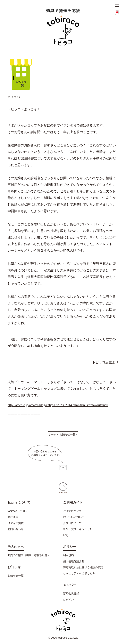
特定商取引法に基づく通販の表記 (83, 567)
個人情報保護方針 (74, 561)
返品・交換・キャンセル (78, 529)
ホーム (52, 434)
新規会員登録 (71, 593)
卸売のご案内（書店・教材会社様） (29, 555)
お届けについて (72, 523)
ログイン (68, 600)
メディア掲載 (16, 523)
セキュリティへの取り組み (79, 573)
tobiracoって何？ (18, 511)
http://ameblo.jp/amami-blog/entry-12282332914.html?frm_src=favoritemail (58, 405)
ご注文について (72, 511)
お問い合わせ (16, 529)
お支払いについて (74, 517)
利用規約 (68, 555)
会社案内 (13, 517)
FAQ (66, 535)
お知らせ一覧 (67, 434)
